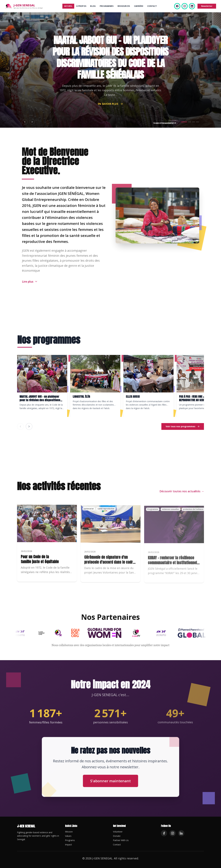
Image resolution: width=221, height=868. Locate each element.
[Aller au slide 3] (193, 122)
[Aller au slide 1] (184, 122)
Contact (152, 6)
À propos (81, 6)
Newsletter (207, 6)
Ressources (124, 6)
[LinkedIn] (192, 6)
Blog (93, 6)
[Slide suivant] (32, 122)
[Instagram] (185, 6)
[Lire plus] (30, 286)
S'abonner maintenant (110, 780)
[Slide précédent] (25, 122)
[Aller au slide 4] (197, 122)
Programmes (107, 6)
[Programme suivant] (29, 426)
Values (68, 836)
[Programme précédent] (20, 426)
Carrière (139, 6)
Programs (70, 840)
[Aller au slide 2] (189, 122)
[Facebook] (177, 6)
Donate (117, 836)
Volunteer (118, 832)
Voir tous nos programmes (183, 426)
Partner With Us (121, 840)
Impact (68, 845)
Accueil (68, 6)
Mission (69, 832)
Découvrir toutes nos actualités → (182, 495)
